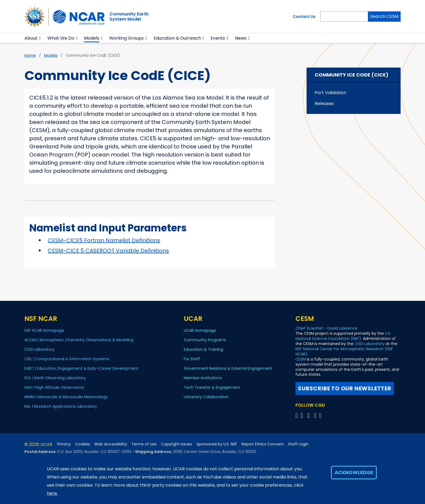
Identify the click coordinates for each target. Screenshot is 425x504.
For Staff (192, 359)
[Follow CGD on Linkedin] (321, 415)
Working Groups (126, 38)
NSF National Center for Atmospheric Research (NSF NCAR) (344, 351)
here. (52, 493)
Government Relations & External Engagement (228, 368)
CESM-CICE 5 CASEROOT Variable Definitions (108, 251)
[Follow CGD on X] (297, 415)
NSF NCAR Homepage (44, 330)
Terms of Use (144, 444)
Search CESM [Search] (384, 16)
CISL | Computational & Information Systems (67, 359)
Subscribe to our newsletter (345, 388)
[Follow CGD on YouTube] (310, 415)
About (31, 38)
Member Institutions (203, 378)
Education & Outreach (177, 38)
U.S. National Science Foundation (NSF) (343, 336)
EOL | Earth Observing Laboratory (55, 378)
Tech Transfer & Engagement (212, 387)
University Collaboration (206, 397)
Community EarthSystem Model (129, 17)
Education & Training (203, 349)
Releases (324, 103)
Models (92, 38)
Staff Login (298, 444)
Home (30, 55)
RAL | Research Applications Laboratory (61, 406)
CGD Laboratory (39, 349)
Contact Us (304, 17)
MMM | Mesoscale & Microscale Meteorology (66, 397)
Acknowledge (354, 472)
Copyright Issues (177, 444)
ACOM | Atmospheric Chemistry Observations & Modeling (79, 340)
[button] (40, 38)
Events (218, 38)
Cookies (83, 444)
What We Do (61, 38)
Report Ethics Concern (263, 444)
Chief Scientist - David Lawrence (326, 328)
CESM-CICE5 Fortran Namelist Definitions (104, 240)
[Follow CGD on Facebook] (303, 415)
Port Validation (330, 93)
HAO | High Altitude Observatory (54, 387)
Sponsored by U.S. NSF (217, 444)
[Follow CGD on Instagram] (316, 415)
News (241, 38)
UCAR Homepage (200, 330)
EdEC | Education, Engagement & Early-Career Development (81, 368)
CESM (301, 359)
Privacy (64, 444)
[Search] (344, 17)
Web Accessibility (111, 444)
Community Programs (205, 340)
